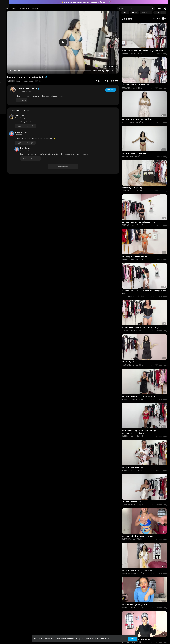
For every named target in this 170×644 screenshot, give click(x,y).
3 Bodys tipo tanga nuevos (142, 320)
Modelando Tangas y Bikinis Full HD (145, 108)
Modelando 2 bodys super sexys (144, 560)
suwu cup (47, 105)
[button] (166, 9)
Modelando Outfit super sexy (143, 137)
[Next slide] (164, 13)
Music (46, 8)
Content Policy (23, 82)
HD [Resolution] (120, 60)
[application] (81, 37)
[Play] (38, 60)
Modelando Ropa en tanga (142, 412)
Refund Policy (20, 103)
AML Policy (7, 85)
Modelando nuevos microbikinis (144, 78)
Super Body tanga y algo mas (143, 530)
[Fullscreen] (124, 60)
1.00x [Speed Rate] (108, 60)
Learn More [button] (105, 639)
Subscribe (119, 79)
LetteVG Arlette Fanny (56, 78)
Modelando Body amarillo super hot (146, 501)
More (66, 8)
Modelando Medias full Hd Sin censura (147, 350)
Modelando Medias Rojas (141, 441)
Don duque (53, 137)
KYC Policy (16, 85)
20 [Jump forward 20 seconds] (112, 60)
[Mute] (116, 60)
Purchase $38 (119, 56)
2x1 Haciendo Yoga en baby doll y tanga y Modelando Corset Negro (148, 381)
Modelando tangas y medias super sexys (148, 197)
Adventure (56, 8)
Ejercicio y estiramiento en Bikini (144, 226)
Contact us (12, 82)
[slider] (73, 60)
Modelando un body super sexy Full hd (147, 590)
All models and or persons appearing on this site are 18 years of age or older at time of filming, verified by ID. (15, 94)
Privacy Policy (8, 103)
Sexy (39, 8)
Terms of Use (16, 100)
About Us (6, 100)
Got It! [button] (132, 639)
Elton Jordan (49, 122)
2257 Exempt (8, 88)
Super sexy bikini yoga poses (142, 167)
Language (7, 106)
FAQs (5, 82)
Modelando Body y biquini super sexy (146, 471)
